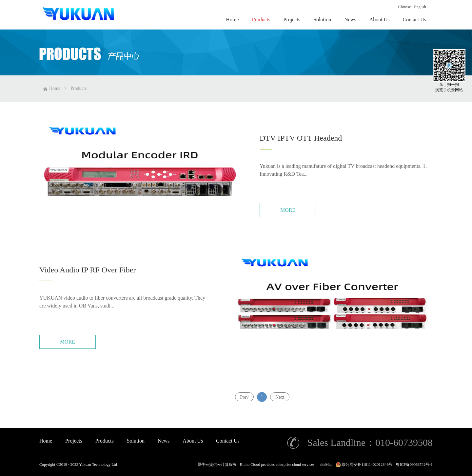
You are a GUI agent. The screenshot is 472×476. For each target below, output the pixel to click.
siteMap (325, 465)
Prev (245, 397)
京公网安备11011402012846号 (367, 465)
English (420, 7)
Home (46, 441)
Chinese (405, 7)
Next (280, 397)
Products (79, 88)
